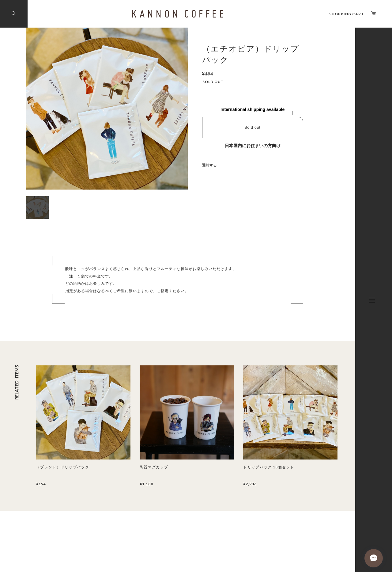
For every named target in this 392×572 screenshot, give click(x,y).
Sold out (253, 128)
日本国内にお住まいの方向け (253, 146)
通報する (209, 165)
